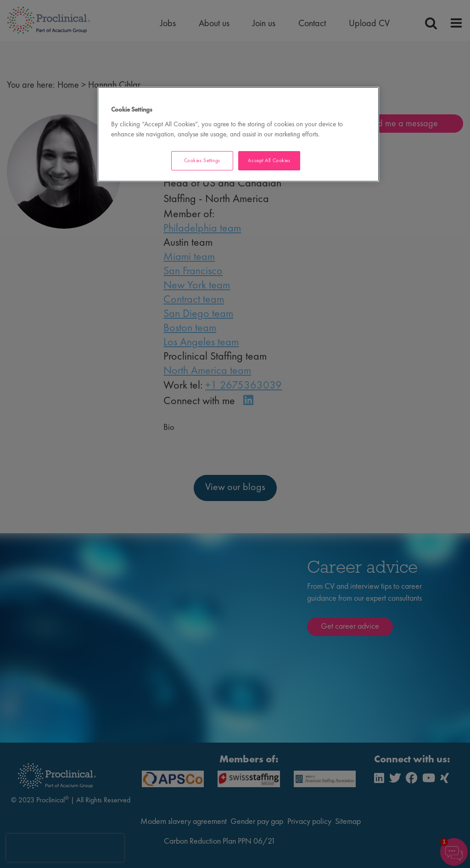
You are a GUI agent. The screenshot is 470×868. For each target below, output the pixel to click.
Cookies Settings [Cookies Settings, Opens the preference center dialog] (202, 160)
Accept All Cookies (269, 160)
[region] (238, 134)
